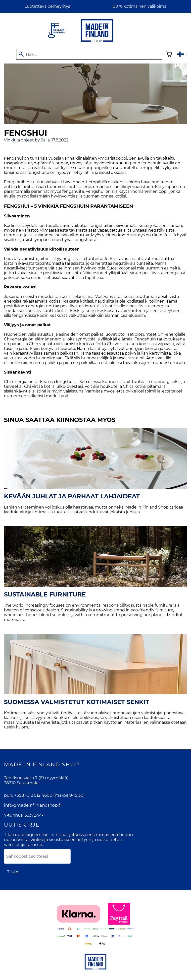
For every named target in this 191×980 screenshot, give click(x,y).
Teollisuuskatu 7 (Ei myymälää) (36, 778)
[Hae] (89, 54)
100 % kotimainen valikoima (139, 6)
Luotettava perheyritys (47, 6)
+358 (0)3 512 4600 (33, 795)
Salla (45, 140)
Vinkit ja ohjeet (19, 140)
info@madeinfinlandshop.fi (33, 805)
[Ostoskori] (169, 55)
